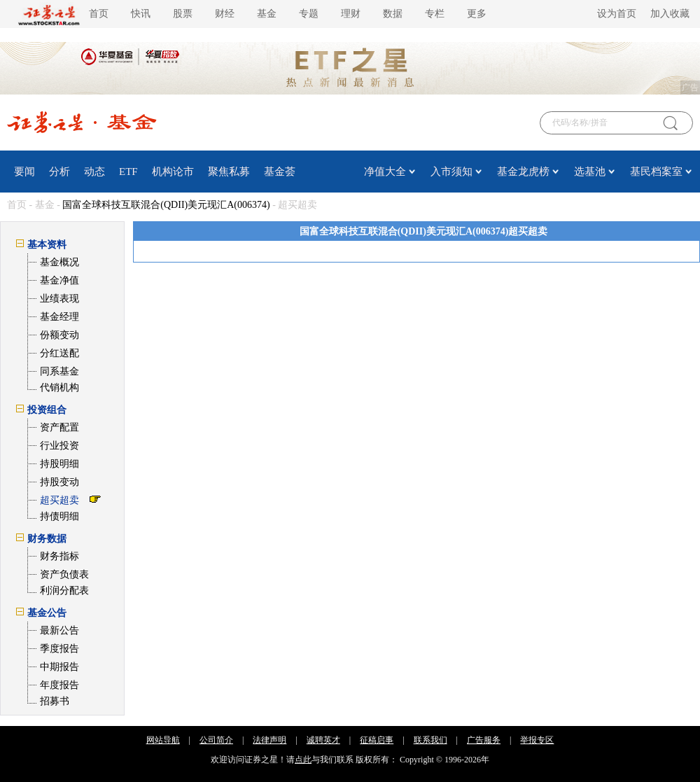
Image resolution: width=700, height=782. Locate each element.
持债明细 (59, 516)
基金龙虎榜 (523, 172)
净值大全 (385, 172)
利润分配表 (64, 591)
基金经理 (59, 317)
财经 (225, 14)
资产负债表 (64, 574)
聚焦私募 (229, 172)
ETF (128, 172)
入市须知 (451, 172)
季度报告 (59, 649)
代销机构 (59, 387)
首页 (99, 14)
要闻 (24, 172)
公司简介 (216, 740)
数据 (393, 14)
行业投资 (59, 446)
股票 (183, 14)
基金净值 (59, 280)
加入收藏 (670, 14)
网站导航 (163, 740)
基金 (267, 14)
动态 (94, 172)
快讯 (141, 14)
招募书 (55, 701)
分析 (59, 172)
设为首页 (617, 14)
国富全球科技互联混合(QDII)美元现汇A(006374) (166, 205)
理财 (351, 14)
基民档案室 (656, 172)
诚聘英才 (323, 740)
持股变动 (59, 482)
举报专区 (537, 740)
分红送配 (59, 353)
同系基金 (59, 371)
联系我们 (430, 740)
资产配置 (59, 427)
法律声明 (269, 740)
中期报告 (59, 667)
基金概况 (59, 262)
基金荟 (280, 172)
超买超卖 (59, 500)
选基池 (590, 172)
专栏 (435, 14)
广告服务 (484, 740)
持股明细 (59, 464)
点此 (303, 760)
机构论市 (173, 172)
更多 (477, 14)
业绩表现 (59, 299)
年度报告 (59, 685)
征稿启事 (377, 740)
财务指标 (59, 556)
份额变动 (59, 335)
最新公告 (59, 630)
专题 (309, 14)
